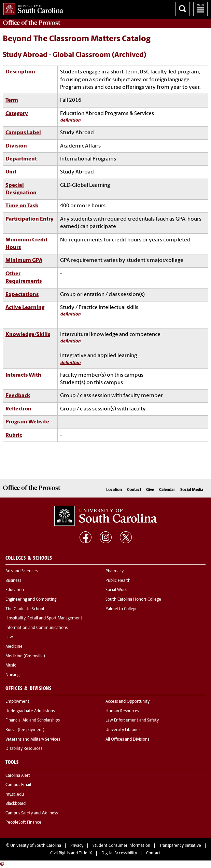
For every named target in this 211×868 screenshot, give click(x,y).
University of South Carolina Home (32, 8)
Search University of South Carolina (183, 9)
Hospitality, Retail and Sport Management (44, 618)
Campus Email (18, 785)
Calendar (167, 490)
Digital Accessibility (119, 853)
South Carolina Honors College (133, 600)
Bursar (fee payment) (25, 730)
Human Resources (122, 711)
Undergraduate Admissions (30, 711)
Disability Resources (24, 749)
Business (13, 581)
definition (70, 120)
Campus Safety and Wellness (32, 813)
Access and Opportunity (128, 702)
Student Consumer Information (121, 846)
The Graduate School (25, 609)
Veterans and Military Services (33, 740)
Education (15, 590)
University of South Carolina (36, 846)
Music (11, 666)
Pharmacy (115, 571)
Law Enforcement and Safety (132, 720)
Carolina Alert (18, 776)
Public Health (118, 581)
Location (114, 490)
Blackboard (16, 804)
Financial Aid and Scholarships (33, 720)
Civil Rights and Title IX (71, 853)
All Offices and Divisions (127, 740)
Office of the (31, 23)
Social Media (192, 490)
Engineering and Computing (31, 600)
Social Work (116, 590)
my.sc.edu (15, 795)
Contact (134, 490)
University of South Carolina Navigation (200, 9)
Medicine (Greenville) (25, 656)
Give (150, 490)
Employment (17, 702)
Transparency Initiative (180, 846)
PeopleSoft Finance (23, 823)
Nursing (12, 675)
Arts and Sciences (22, 571)
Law (9, 637)
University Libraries (123, 730)
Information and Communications (37, 628)
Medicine (14, 647)
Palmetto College (122, 609)
